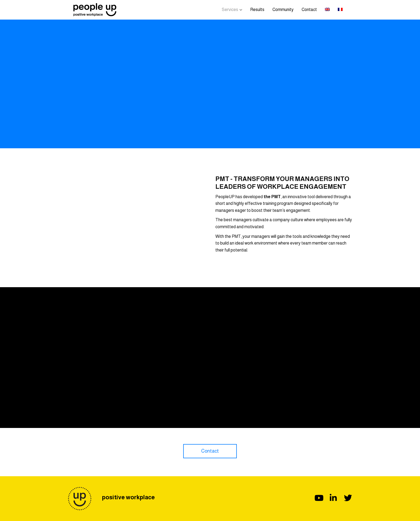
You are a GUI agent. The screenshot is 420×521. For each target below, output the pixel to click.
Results (257, 10)
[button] (210, 451)
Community (283, 10)
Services (230, 10)
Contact (309, 10)
